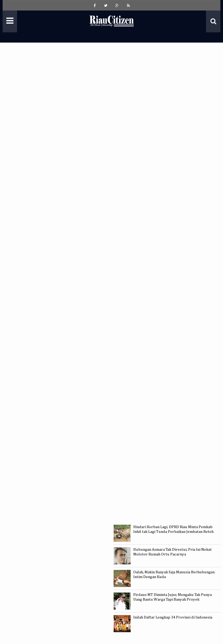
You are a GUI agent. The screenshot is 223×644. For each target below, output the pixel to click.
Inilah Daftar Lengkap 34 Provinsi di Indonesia (173, 617)
